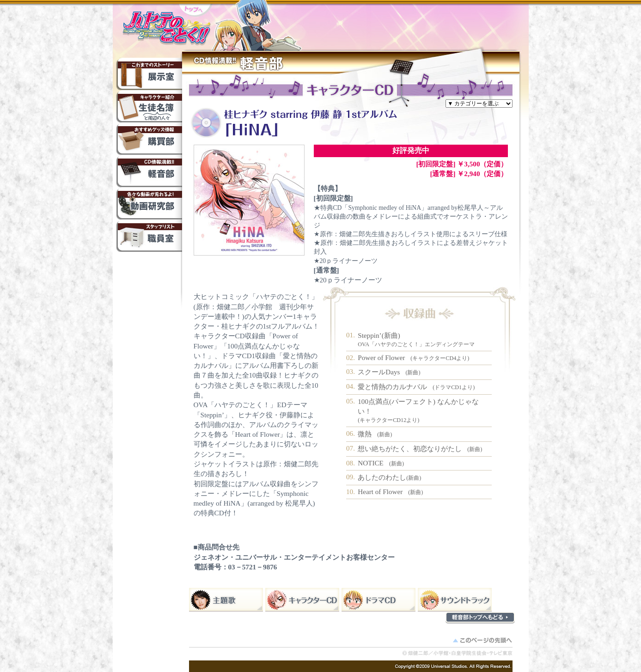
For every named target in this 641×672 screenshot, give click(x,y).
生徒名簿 (149, 106)
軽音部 (149, 171)
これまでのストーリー (149, 74)
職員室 (149, 236)
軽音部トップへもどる (480, 617)
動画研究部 (149, 203)
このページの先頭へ (484, 642)
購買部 (149, 139)
